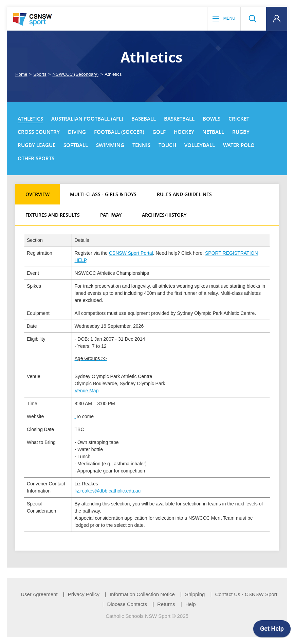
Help (191, 604)
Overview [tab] (38, 194)
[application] (272, 630)
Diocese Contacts (127, 604)
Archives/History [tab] (164, 215)
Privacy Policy (84, 594)
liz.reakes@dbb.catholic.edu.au (108, 491)
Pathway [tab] (111, 215)
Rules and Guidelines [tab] (184, 194)
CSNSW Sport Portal (131, 253)
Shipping (195, 594)
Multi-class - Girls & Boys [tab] (103, 194)
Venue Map (87, 391)
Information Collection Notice (142, 594)
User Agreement (39, 594)
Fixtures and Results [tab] (53, 215)
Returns (166, 604)
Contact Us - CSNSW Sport (246, 594)
